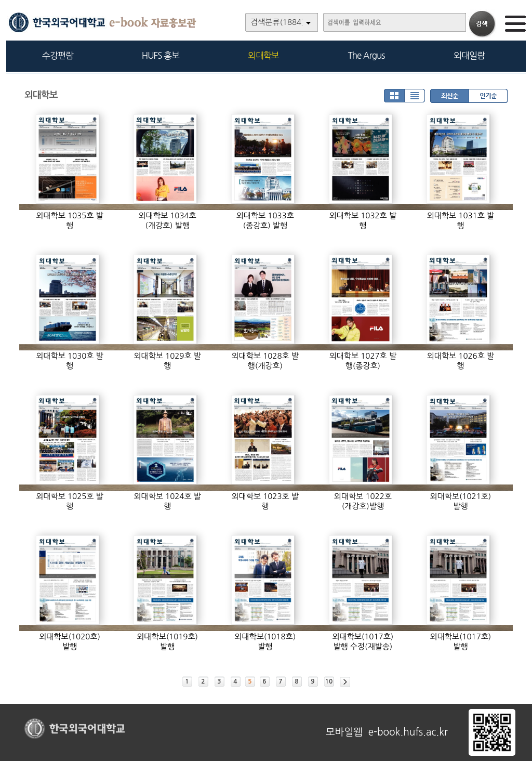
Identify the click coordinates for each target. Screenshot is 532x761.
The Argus (367, 55)
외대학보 (263, 55)
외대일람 (469, 55)
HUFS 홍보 (161, 55)
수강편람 (58, 55)
